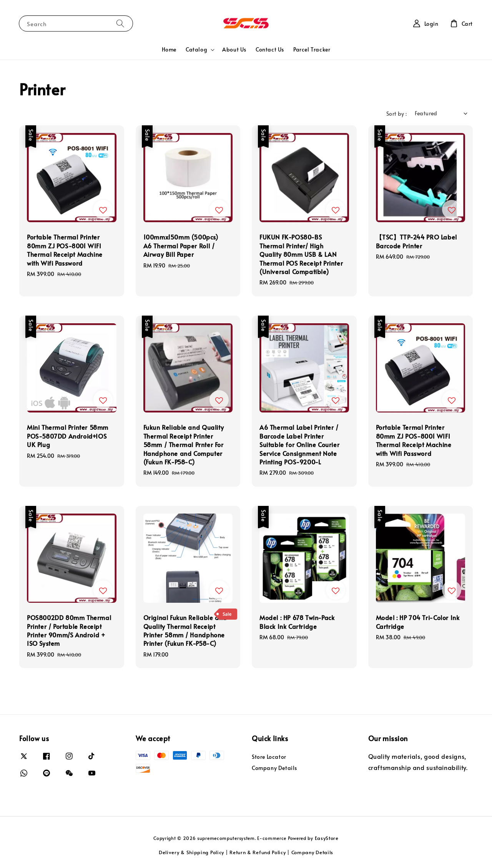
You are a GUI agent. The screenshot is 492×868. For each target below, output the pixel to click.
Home (169, 49)
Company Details (274, 768)
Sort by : (397, 114)
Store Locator (269, 757)
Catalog (196, 50)
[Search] (120, 23)
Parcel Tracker (312, 49)
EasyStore (327, 838)
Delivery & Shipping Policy (191, 852)
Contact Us (270, 49)
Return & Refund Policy (258, 852)
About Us (234, 49)
